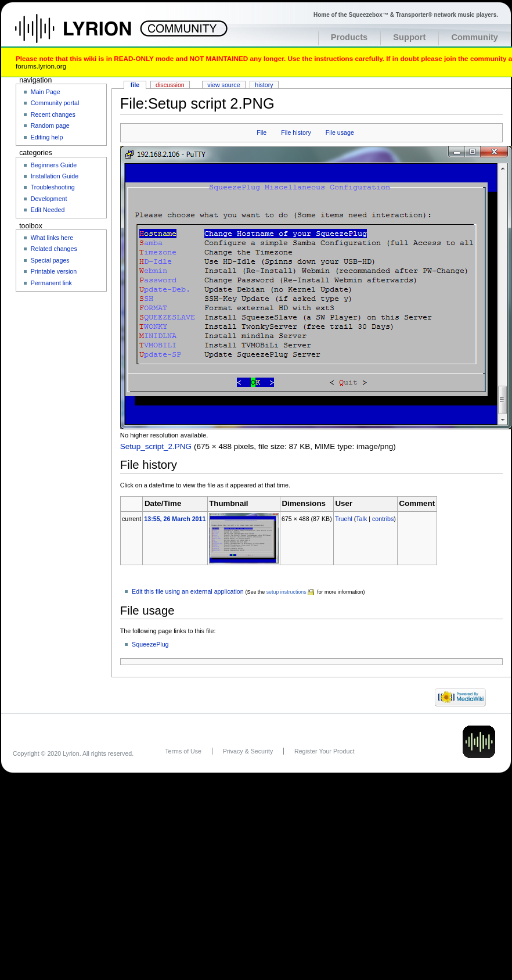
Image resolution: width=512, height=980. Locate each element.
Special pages (50, 260)
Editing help (47, 137)
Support (409, 37)
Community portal (55, 103)
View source (223, 85)
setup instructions (286, 592)
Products (349, 37)
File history (296, 132)
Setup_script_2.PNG (156, 446)
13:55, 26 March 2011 (175, 519)
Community (475, 37)
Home (86, 34)
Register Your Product (324, 751)
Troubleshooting (53, 187)
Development (49, 199)
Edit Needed (48, 210)
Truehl (344, 519)
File (262, 132)
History (264, 85)
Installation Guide (55, 176)
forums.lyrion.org (41, 66)
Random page (50, 125)
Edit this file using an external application (188, 591)
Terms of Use (183, 751)
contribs (383, 519)
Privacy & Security (248, 751)
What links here (52, 238)
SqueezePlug (150, 644)
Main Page (46, 92)
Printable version (54, 271)
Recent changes (53, 114)
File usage (340, 132)
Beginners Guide (54, 165)
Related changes (54, 249)
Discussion (170, 85)
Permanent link (51, 283)
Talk (361, 519)
